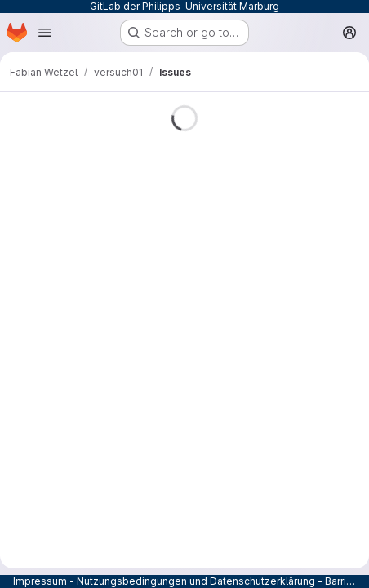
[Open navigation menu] (45, 33)
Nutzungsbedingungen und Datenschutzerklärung (196, 581)
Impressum (40, 581)
